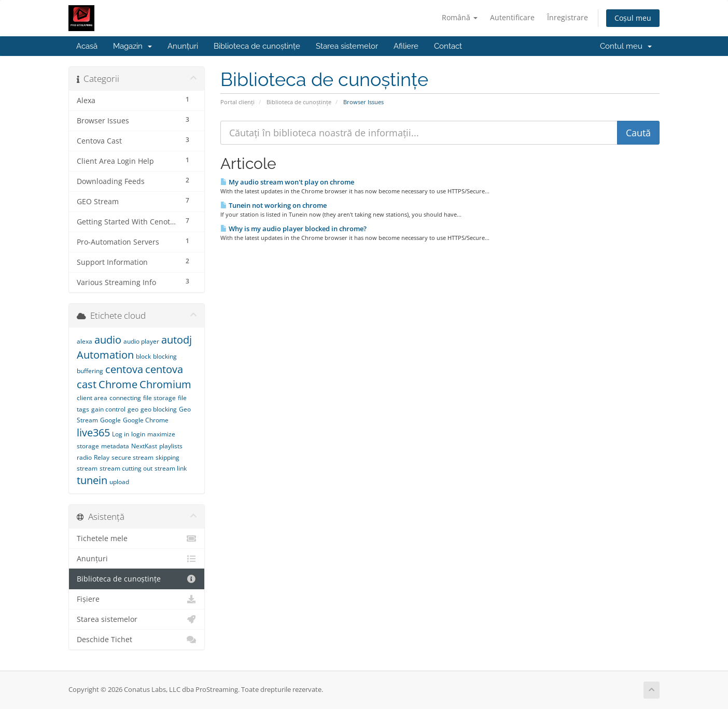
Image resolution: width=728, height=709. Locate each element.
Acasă (87, 46)
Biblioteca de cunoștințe (257, 46)
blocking (165, 356)
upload (119, 482)
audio (108, 340)
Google (110, 420)
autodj (177, 340)
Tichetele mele (137, 538)
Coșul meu (633, 18)
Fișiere (137, 599)
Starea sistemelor (347, 46)
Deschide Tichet (137, 640)
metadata (115, 446)
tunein (92, 480)
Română (460, 17)
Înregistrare (568, 17)
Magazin (132, 46)
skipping (167, 457)
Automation (105, 355)
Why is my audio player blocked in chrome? (293, 229)
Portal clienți (237, 102)
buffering (90, 371)
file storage (159, 398)
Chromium (165, 384)
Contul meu (626, 46)
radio (84, 457)
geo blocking (159, 409)
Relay (102, 457)
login (138, 434)
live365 (93, 433)
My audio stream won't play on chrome (287, 182)
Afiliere (406, 46)
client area (92, 398)
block (143, 356)
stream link (171, 468)
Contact (448, 46)
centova (124, 369)
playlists (171, 446)
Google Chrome (146, 420)
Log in (121, 434)
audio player (141, 341)
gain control (108, 409)
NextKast (144, 446)
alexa (85, 341)
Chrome (118, 384)
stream (87, 468)
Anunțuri (183, 46)
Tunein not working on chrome (274, 205)
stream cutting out (126, 468)
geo (133, 409)
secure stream (132, 457)
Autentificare (512, 17)
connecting (125, 398)
